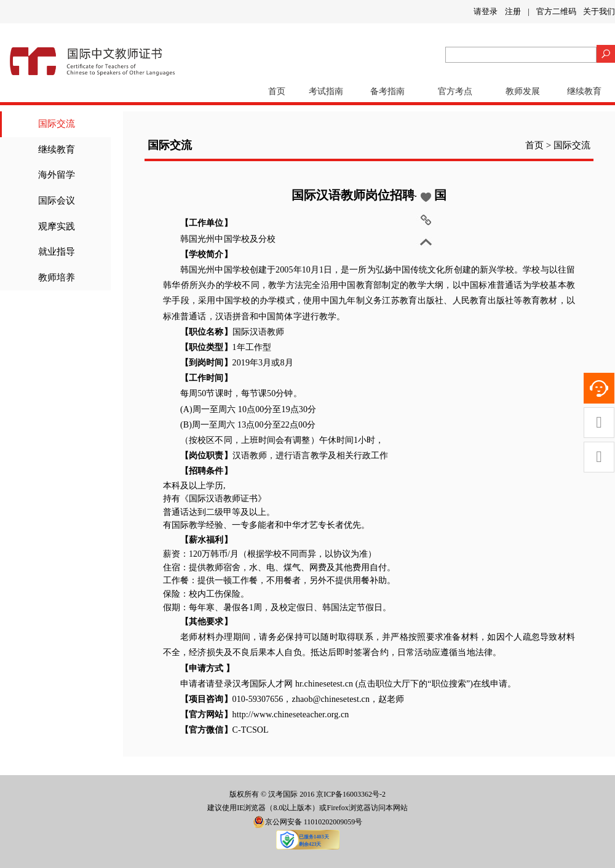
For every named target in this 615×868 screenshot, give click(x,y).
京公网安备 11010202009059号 (308, 822)
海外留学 (57, 175)
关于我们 (599, 11)
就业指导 (57, 252)
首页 (277, 91)
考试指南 (326, 91)
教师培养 (57, 277)
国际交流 (57, 124)
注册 (513, 11)
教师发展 (523, 91)
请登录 (486, 11)
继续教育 (584, 91)
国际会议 (57, 201)
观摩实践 (57, 226)
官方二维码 (556, 11)
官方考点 (455, 91)
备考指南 (387, 91)
